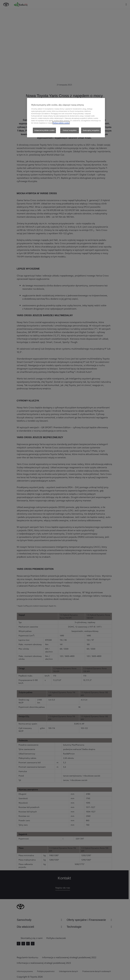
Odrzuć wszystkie (70, 130)
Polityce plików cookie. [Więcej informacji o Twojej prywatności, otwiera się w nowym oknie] (61, 123)
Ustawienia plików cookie (44, 130)
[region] (66, 118)
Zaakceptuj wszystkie (91, 130)
